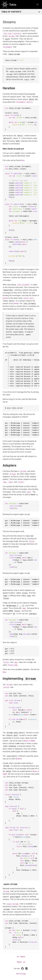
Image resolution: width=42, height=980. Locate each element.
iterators (19, 758)
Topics (21, 962)
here (23, 160)
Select (21, 956)
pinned (5, 298)
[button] (38, 4)
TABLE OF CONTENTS (20, 12)
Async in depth (29, 741)
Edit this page (21, 973)
